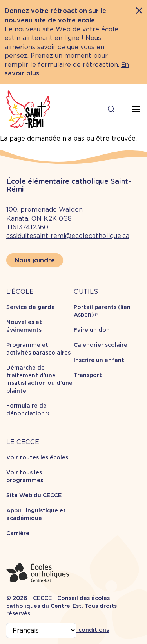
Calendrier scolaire (101, 345)
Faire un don (92, 330)
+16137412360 (27, 227)
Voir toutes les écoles (37, 457)
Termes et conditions (79, 630)
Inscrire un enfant (99, 360)
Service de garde (31, 307)
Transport (88, 375)
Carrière (18, 533)
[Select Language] (41, 630)
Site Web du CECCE (34, 495)
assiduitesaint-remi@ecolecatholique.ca (68, 236)
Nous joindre (35, 260)
